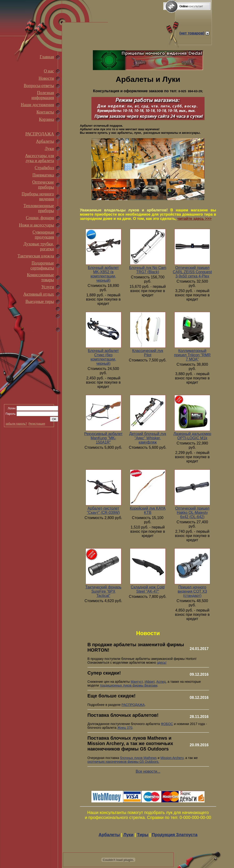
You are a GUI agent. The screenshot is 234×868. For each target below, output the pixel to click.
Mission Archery (172, 758)
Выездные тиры (40, 302)
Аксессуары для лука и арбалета (40, 158)
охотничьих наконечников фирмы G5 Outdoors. (123, 762)
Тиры (143, 835)
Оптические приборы (43, 185)
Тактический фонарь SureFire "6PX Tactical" (103, 591)
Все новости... (148, 771)
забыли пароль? (16, 424)
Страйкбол (44, 168)
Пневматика (43, 175)
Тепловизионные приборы (39, 208)
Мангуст (137, 682)
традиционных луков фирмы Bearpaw (128, 685)
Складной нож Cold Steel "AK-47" (148, 589)
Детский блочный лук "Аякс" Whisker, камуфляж (148, 438)
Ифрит (149, 682)
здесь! (162, 663)
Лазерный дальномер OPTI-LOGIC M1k (192, 436)
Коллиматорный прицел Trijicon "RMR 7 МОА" (192, 355)
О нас (49, 71)
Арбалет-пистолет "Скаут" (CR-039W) (103, 510)
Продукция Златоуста (174, 835)
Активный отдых (39, 294)
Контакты (45, 112)
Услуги (48, 287)
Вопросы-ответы (39, 86)
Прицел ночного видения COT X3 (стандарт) (192, 591)
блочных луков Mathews (138, 758)
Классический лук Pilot (148, 353)
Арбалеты (45, 141)
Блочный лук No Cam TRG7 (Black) (148, 270)
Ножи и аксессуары (36, 225)
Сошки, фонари (40, 218)
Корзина (46, 119)
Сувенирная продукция (43, 235)
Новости (46, 78)
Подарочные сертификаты (42, 266)
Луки (49, 149)
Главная (47, 57)
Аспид (161, 682)
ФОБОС (167, 724)
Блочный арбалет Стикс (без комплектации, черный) (103, 357)
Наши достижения (37, 105)
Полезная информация (43, 95)
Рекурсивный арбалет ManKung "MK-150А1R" (103, 438)
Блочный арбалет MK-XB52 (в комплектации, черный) (103, 274)
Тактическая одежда (36, 256)
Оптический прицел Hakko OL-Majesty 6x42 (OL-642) (192, 513)
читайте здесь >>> (195, 219)
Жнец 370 (125, 728)
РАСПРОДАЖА (40, 134)
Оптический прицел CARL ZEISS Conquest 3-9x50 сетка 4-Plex (192, 272)
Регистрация (37, 424)
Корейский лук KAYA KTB (148, 510)
